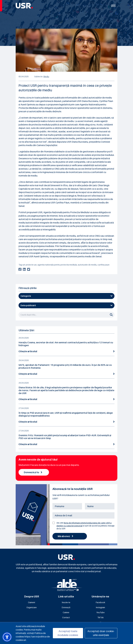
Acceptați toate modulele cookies (68, 633)
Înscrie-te (66, 602)
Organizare (32, 607)
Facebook (100, 602)
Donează (66, 607)
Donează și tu (33, 472)
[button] (7, 637)
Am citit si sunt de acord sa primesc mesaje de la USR (85, 526)
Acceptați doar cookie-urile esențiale (101, 633)
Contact (66, 617)
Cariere (66, 612)
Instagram (100, 607)
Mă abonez (65, 536)
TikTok (100, 617)
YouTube (100, 612)
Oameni (32, 602)
